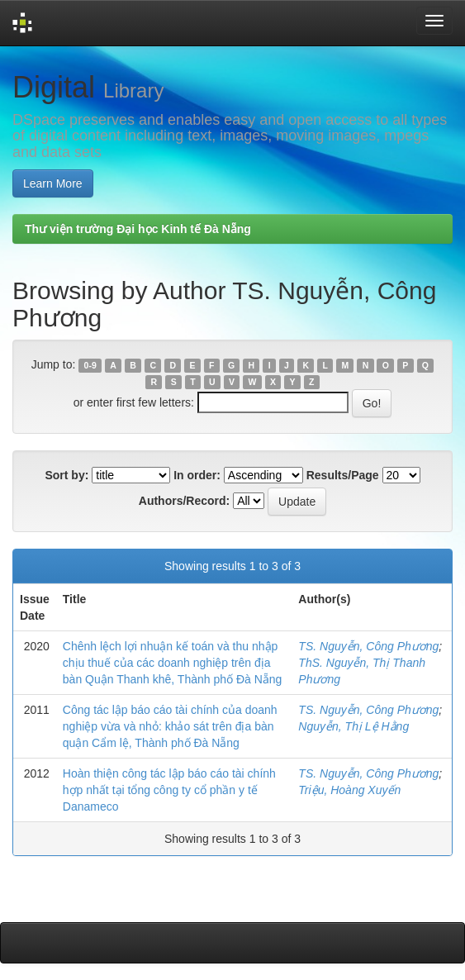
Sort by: (66, 475)
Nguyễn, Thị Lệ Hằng (353, 726)
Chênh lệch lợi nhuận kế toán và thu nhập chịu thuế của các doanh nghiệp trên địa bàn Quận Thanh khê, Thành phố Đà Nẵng (173, 663)
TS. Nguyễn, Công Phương (368, 646)
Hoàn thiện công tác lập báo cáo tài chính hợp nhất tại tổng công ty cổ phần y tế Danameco (169, 790)
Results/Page (343, 475)
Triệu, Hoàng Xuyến (349, 790)
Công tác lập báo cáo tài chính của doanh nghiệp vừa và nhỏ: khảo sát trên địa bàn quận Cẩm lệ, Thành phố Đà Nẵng (170, 726)
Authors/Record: (184, 501)
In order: (197, 475)
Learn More (53, 183)
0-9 (90, 365)
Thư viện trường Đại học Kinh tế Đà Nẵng (138, 229)
